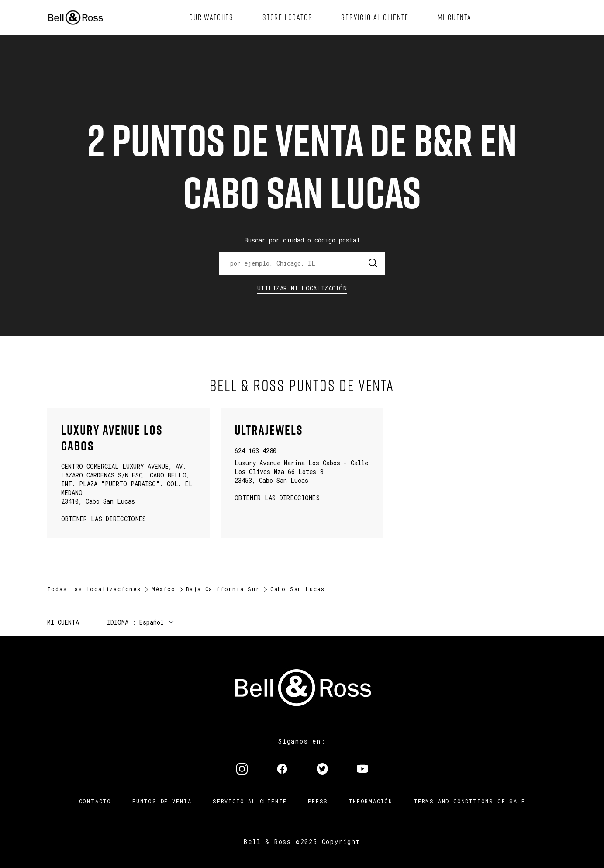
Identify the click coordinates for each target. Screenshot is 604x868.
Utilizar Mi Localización (302, 288)
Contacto (95, 801)
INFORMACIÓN (371, 801)
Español (152, 622)
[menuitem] (211, 17)
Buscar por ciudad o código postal (302, 240)
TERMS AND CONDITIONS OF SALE (469, 801)
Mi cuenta (63, 622)
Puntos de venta (162, 801)
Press (318, 801)
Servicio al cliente (250, 801)
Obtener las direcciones (103, 518)
